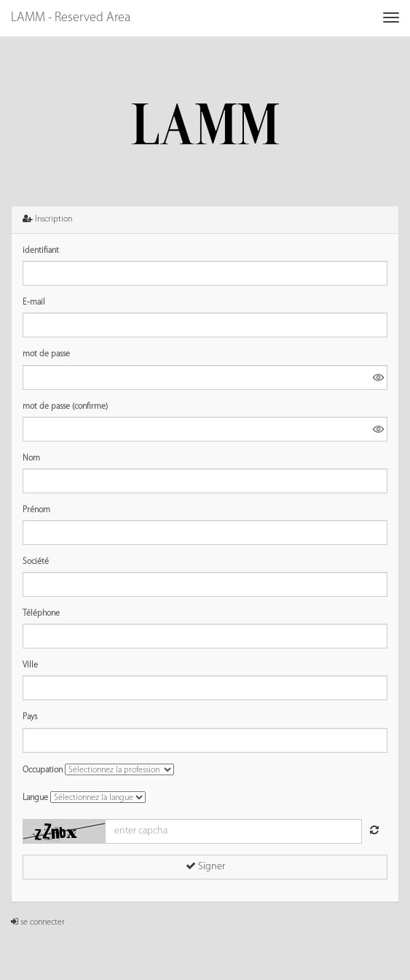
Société (36, 562)
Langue (35, 798)
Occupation (43, 770)
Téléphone (41, 614)
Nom (31, 458)
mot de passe (46, 354)
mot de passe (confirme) (65, 407)
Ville (30, 665)
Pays (30, 717)
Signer (205, 866)
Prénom (36, 510)
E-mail (34, 302)
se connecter (38, 922)
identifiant (41, 251)
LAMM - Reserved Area (71, 18)
